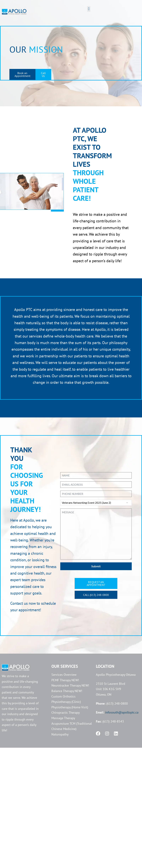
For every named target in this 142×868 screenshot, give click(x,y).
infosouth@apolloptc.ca (122, 712)
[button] (89, 9)
